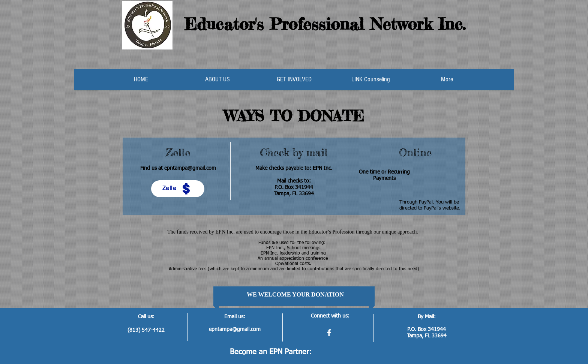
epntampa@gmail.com (190, 168)
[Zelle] (178, 189)
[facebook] (329, 333)
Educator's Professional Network (308, 24)
